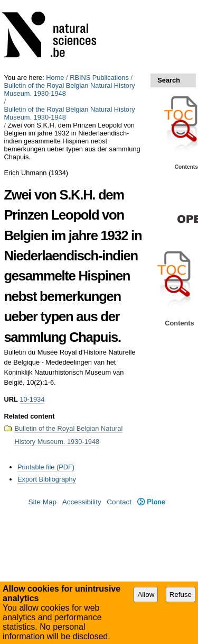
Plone (152, 502)
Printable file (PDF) (46, 467)
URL (11, 399)
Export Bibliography (47, 479)
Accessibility (82, 502)
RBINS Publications (99, 78)
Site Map (42, 502)
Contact (119, 502)
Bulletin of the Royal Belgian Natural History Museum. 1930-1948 (69, 89)
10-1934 (32, 399)
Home (55, 78)
